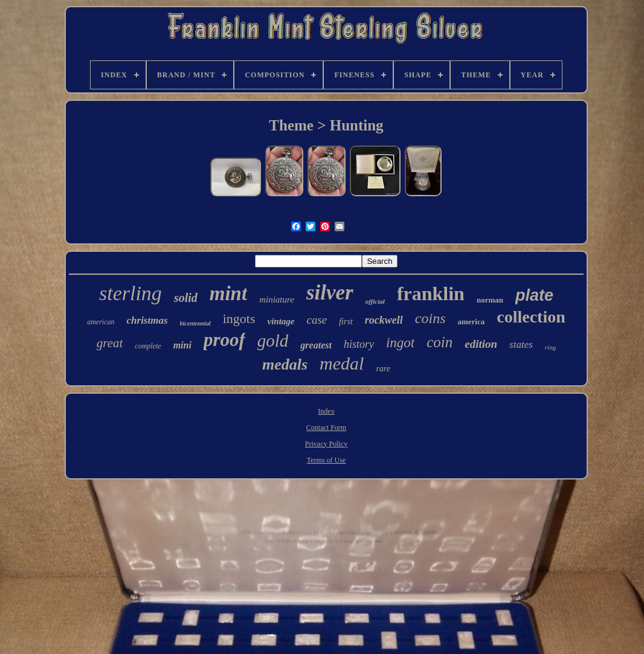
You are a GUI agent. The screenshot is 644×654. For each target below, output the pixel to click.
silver (330, 293)
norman (490, 300)
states (521, 345)
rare (383, 369)
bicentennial (195, 323)
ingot (400, 343)
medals (285, 364)
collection (531, 317)
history (359, 344)
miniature (277, 300)
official (375, 301)
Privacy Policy (326, 444)
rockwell (384, 320)
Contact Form (326, 428)
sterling (130, 293)
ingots (239, 319)
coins (430, 318)
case (317, 320)
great (110, 343)
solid (186, 298)
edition (481, 344)
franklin (431, 293)
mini (182, 345)
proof (224, 340)
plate (534, 295)
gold (273, 341)
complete (148, 346)
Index (326, 411)
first (346, 322)
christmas (147, 320)
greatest (316, 345)
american (101, 322)
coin (440, 342)
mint (228, 293)
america (471, 322)
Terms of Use (326, 460)
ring (550, 347)
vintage (281, 321)
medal (342, 363)
